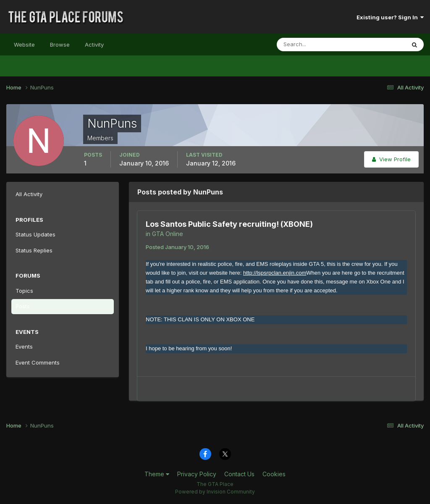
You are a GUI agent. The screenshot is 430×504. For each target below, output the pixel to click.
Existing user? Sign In (390, 17)
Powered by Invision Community (215, 492)
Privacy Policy (197, 474)
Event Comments (38, 362)
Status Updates (35, 234)
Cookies (274, 474)
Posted (177, 247)
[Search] (314, 45)
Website (24, 45)
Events (24, 346)
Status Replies (34, 250)
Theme (157, 474)
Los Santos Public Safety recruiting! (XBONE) (229, 224)
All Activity (29, 194)
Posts (23, 306)
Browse (60, 45)
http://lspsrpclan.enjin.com (275, 273)
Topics (24, 291)
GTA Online (168, 234)
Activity (94, 45)
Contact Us (239, 474)
